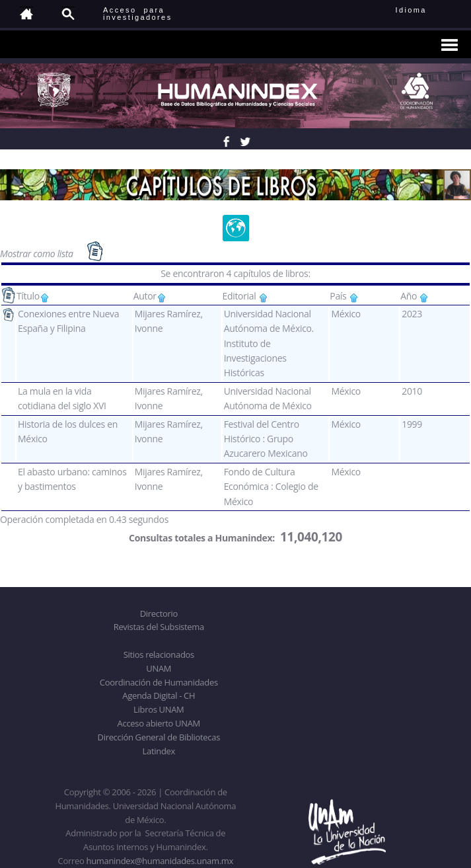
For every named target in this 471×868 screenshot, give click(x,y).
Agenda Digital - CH (159, 695)
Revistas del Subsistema (159, 627)
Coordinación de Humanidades (159, 682)
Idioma (427, 10)
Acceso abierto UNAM (159, 723)
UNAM (159, 668)
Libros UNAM (159, 709)
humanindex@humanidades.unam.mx (160, 861)
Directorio (159, 613)
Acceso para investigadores (138, 14)
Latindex (159, 751)
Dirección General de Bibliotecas (159, 737)
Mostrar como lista (38, 254)
